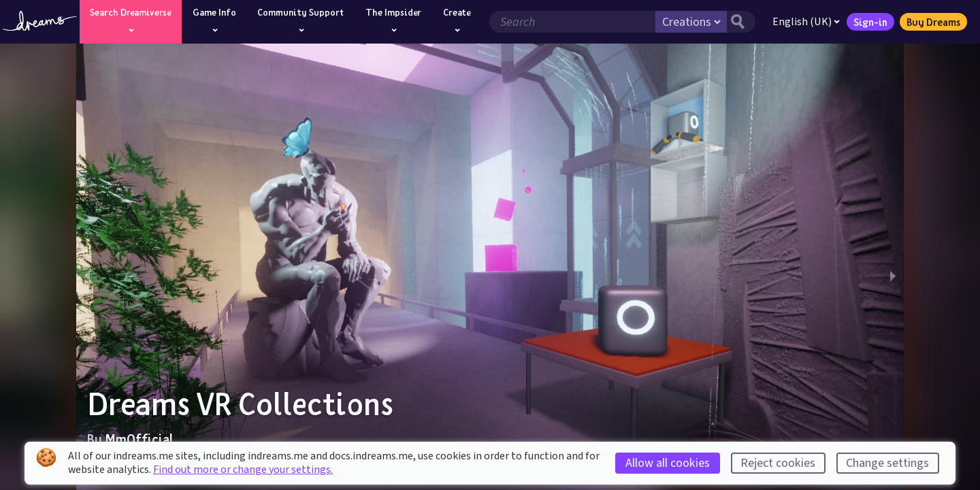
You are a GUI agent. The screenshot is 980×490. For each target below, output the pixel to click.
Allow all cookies (668, 463)
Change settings (887, 463)
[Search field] (571, 22)
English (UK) (805, 22)
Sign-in (869, 22)
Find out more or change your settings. (243, 470)
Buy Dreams (932, 22)
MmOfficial (139, 439)
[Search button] (740, 22)
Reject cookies (778, 463)
